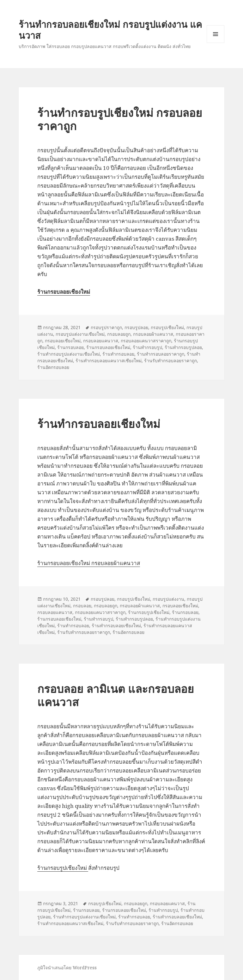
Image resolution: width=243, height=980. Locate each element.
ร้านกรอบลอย (70, 347)
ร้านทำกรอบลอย (118, 354)
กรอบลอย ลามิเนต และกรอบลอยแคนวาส (116, 695)
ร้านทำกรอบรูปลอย (183, 347)
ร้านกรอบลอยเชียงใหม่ (108, 347)
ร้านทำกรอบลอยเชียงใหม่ (99, 424)
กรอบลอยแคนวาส (101, 341)
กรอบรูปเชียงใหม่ (167, 327)
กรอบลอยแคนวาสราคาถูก (146, 341)
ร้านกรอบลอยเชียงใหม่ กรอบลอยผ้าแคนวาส (89, 563)
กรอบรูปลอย (136, 327)
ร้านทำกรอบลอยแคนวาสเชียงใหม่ (109, 361)
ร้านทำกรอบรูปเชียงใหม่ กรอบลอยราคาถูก (120, 119)
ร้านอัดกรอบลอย (53, 367)
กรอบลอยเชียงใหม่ (63, 341)
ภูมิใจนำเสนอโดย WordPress (67, 968)
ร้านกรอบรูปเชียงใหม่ (149, 612)
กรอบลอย (82, 606)
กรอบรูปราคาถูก (106, 327)
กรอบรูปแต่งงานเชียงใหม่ (80, 334)
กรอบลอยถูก (119, 334)
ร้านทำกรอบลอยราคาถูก (161, 354)
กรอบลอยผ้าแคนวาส (153, 334)
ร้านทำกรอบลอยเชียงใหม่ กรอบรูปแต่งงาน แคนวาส (110, 30)
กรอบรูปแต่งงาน (168, 599)
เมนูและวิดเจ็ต (216, 34)
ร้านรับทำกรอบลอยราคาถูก (170, 361)
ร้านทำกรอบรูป (147, 347)
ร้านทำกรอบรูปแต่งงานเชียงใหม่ (69, 354)
